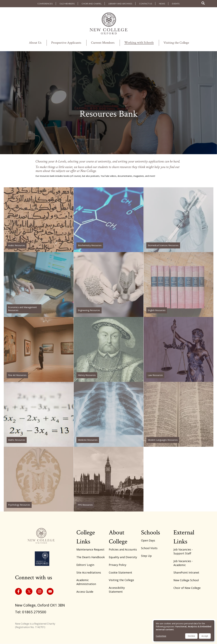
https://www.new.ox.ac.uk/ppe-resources (109, 479)
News (162, 4)
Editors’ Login (85, 565)
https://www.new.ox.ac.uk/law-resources (178, 349)
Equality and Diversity (123, 557)
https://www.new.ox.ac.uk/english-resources (178, 285)
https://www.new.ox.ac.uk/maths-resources (39, 414)
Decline (191, 636)
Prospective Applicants (66, 43)
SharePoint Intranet (186, 572)
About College (118, 537)
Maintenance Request (90, 549)
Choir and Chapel (92, 4)
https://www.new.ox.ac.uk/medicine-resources (109, 414)
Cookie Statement (120, 572)
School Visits (149, 548)
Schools (151, 533)
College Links (86, 537)
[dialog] (184, 631)
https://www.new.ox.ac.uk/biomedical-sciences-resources (178, 220)
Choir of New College (187, 588)
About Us (35, 43)
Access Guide (85, 592)
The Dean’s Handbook (91, 557)
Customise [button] (161, 636)
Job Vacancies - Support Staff (183, 551)
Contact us (146, 4)
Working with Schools (139, 43)
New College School (186, 580)
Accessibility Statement (117, 590)
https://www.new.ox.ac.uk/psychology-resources (39, 479)
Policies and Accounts (123, 549)
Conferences (45, 4)
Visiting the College (176, 43)
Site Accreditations (89, 572)
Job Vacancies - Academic (183, 563)
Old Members (67, 4)
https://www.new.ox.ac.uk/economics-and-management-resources (39, 285)
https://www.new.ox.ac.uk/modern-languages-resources (178, 414)
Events (176, 4)
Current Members (103, 43)
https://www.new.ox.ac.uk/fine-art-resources (39, 349)
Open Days (148, 540)
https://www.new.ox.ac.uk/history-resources (109, 349)
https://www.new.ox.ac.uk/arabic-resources (39, 220)
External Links (184, 537)
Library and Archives (120, 4)
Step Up (146, 556)
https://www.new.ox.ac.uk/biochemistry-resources (109, 220)
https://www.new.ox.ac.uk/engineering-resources (109, 285)
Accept (205, 636)
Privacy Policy (118, 565)
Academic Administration (86, 582)
